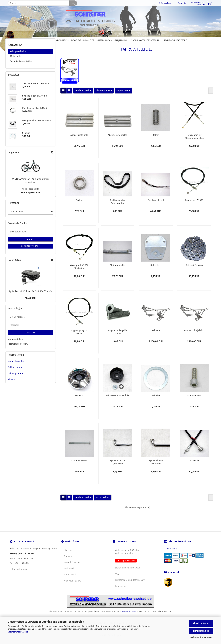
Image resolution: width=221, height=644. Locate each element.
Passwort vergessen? (18, 351)
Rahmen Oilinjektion (194, 337)
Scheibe (156, 403)
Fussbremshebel (156, 207)
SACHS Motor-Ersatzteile (145, 40)
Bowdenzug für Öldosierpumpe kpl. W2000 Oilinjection (194, 143)
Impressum (121, 593)
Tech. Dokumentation (21, 68)
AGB (117, 581)
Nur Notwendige (201, 631)
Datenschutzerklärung (18, 632)
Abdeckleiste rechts (118, 142)
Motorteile (16, 63)
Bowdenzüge (78, 40)
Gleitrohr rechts (118, 272)
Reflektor (79, 403)
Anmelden (31, 340)
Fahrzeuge (121, 40)
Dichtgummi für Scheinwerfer (118, 209)
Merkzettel (181, 3)
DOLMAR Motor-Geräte (54, 40)
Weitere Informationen (201, 637)
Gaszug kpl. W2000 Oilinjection (79, 274)
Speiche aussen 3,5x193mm (118, 469)
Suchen (31, 246)
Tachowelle (194, 468)
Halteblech (156, 272)
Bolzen (156, 142)
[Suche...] (73, 3)
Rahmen (156, 337)
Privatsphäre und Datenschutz (130, 587)
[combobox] (83, 98)
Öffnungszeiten (15, 381)
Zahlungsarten (15, 374)
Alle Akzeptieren (201, 623)
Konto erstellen (15, 346)
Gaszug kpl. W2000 (194, 207)
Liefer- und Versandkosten (128, 575)
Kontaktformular (16, 368)
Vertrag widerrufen (126, 568)
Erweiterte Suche (30, 253)
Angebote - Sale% (72, 588)
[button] (63, 98)
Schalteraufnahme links (118, 403)
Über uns (68, 557)
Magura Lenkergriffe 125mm (118, 339)
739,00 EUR (30, 305)
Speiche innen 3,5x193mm (156, 469)
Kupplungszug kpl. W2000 (79, 339)
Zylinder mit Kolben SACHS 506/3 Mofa (31, 298)
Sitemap (12, 387)
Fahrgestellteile (18, 58)
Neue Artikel (70, 582)
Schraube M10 (194, 403)
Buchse (79, 207)
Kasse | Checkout (72, 569)
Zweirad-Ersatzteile (176, 40)
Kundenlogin (165, 3)
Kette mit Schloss (194, 272)
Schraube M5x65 (79, 468)
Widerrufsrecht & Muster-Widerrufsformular (127, 559)
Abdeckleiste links (79, 142)
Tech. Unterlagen (100, 40)
